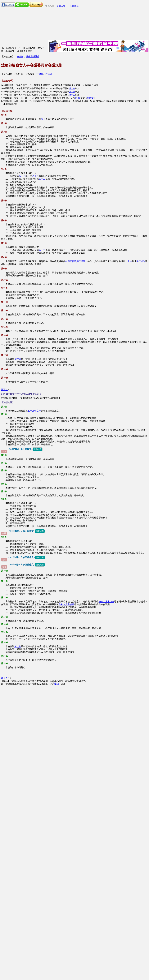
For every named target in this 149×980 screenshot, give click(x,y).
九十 (43, 119)
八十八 (35, 176)
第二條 (18, 646)
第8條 (72, 92)
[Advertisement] (56, 19)
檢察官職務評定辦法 (75, 261)
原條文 (90, 98)
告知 (56, 684)
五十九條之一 (34, 411)
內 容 (4, 451)
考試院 (49, 74)
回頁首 (4, 390)
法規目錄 (74, 6)
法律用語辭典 (33, 56)
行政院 (40, 74)
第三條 (18, 359)
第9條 (72, 95)
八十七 (22, 176)
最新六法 (61, 6)
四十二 (42, 179)
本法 (130, 261)
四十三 (42, 250)
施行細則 (141, 261)
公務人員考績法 (106, 602)
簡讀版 (20, 56)
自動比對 (38, 449)
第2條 (72, 88)
